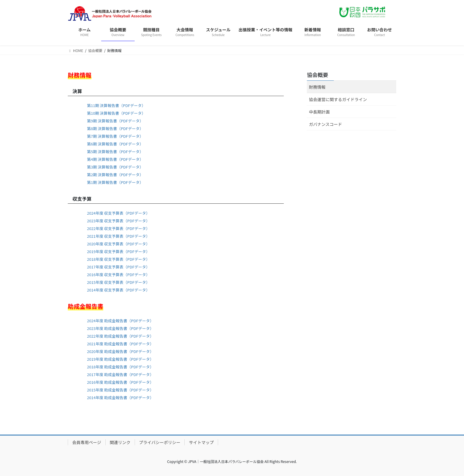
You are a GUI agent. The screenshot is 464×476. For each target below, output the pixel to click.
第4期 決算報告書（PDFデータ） (115, 159)
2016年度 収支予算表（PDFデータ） (118, 275)
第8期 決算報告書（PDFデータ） (115, 128)
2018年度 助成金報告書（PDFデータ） (120, 367)
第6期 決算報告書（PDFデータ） (115, 144)
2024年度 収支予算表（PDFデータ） (118, 213)
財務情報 (317, 87)
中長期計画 (319, 112)
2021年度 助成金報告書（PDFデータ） (120, 344)
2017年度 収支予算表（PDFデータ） (118, 267)
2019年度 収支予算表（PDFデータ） (118, 251)
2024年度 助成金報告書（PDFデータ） (120, 321)
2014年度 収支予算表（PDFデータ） (118, 290)
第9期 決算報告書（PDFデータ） (115, 121)
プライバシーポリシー (160, 442)
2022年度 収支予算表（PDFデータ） (118, 228)
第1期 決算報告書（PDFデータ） (115, 182)
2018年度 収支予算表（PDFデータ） (118, 259)
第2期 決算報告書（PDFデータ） (115, 175)
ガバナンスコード (326, 124)
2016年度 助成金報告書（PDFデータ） (120, 382)
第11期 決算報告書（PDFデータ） (116, 105)
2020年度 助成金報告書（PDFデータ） (120, 351)
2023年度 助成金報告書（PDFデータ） (120, 328)
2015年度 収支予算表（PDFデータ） (118, 282)
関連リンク (120, 442)
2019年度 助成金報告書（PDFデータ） (120, 359)
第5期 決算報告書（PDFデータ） (115, 152)
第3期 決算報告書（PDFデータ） (115, 167)
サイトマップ (201, 442)
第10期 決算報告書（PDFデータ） (116, 113)
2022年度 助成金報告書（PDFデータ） (120, 336)
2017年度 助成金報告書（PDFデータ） (120, 374)
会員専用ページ (87, 442)
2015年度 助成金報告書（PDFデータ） (120, 390)
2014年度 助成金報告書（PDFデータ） (120, 398)
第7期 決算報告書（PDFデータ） (115, 136)
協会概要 (318, 75)
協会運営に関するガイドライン (338, 99)
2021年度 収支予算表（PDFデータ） (118, 236)
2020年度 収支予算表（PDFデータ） (118, 244)
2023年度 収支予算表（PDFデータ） (118, 221)
